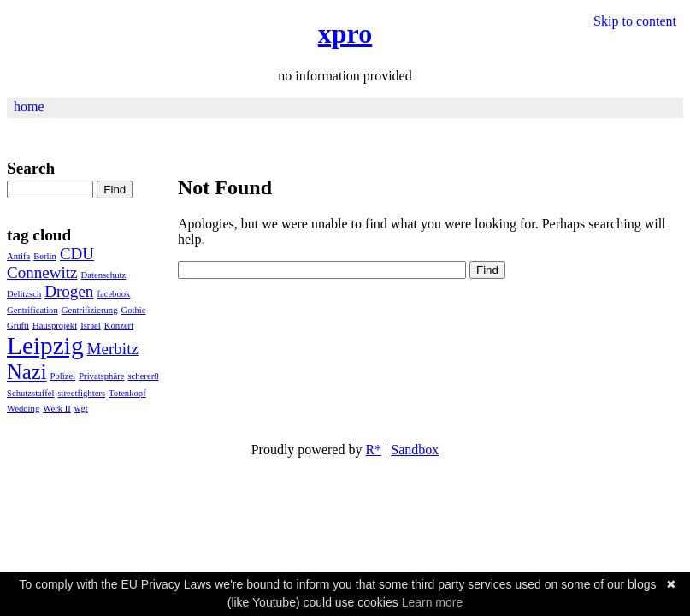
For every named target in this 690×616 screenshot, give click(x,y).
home (29, 107)
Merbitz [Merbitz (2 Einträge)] (113, 349)
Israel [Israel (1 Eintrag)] (91, 326)
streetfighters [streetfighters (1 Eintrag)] (81, 393)
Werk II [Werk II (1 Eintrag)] (57, 409)
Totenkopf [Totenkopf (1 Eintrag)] (127, 393)
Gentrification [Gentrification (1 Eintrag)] (32, 310)
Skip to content (635, 21)
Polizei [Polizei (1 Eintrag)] (63, 376)
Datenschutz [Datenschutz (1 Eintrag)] (104, 275)
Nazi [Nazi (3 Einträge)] (27, 372)
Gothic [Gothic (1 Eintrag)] (133, 310)
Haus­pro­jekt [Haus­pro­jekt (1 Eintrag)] (55, 326)
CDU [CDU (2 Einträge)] (77, 254)
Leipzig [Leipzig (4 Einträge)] (45, 346)
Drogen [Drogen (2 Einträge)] (69, 291)
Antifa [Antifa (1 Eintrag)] (18, 256)
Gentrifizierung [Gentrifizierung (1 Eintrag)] (90, 310)
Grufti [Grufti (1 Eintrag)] (18, 326)
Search (31, 168)
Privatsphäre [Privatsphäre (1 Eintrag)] (101, 376)
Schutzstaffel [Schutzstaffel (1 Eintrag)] (30, 393)
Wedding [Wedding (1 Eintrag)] (23, 409)
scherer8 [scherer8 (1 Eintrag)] (143, 376)
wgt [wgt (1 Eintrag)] (81, 409)
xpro (345, 33)
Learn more (433, 602)
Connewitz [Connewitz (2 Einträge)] (42, 272)
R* (373, 450)
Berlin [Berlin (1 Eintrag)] (45, 256)
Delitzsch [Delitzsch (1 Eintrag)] (24, 294)
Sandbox (415, 450)
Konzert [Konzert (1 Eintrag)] (119, 326)
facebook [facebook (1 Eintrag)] (113, 294)
